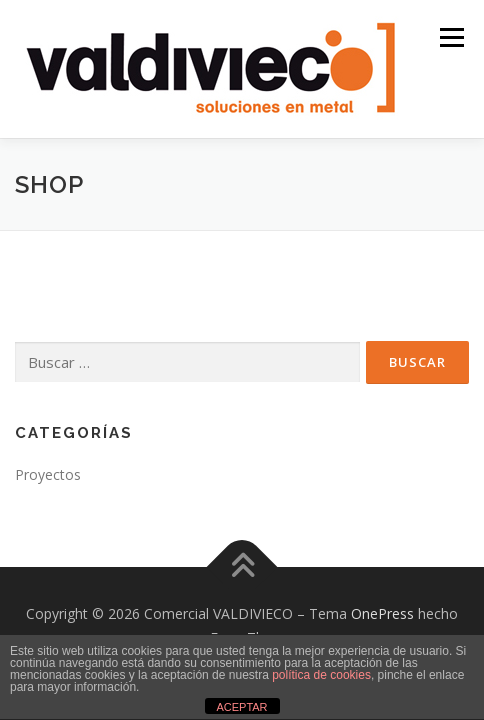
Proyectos (48, 474)
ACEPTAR (241, 707)
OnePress (382, 613)
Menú (450, 37)
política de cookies (321, 675)
